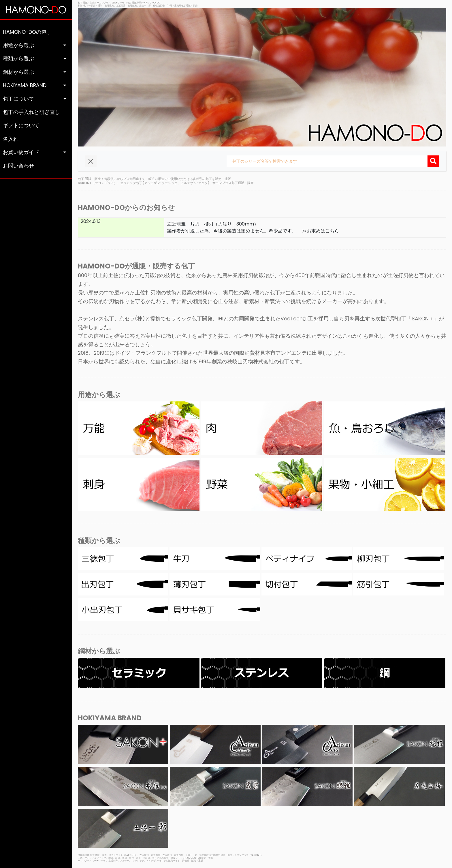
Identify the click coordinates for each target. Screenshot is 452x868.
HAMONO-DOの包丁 (27, 32)
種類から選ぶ (18, 59)
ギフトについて (21, 125)
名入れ (11, 139)
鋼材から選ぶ (18, 72)
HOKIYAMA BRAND (25, 85)
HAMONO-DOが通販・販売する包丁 (136, 266)
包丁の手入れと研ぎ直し (31, 112)
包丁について (18, 99)
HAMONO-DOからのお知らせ (126, 207)
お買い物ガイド (21, 152)
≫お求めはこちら (318, 231)
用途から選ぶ (18, 45)
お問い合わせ (18, 166)
